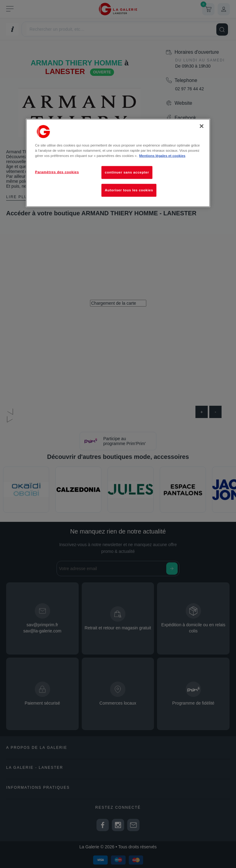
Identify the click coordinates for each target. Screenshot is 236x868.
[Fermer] (202, 126)
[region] (118, 163)
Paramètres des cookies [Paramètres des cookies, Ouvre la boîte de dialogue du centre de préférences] (57, 172)
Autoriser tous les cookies (129, 190)
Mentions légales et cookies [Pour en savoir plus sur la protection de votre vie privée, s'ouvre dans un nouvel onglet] (162, 156)
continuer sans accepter (127, 172)
